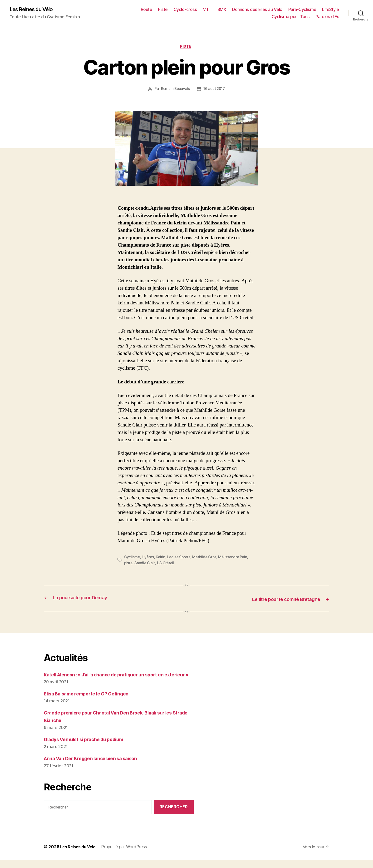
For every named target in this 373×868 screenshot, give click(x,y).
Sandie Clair (145, 564)
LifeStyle (331, 10)
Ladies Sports (181, 558)
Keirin (162, 558)
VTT (207, 10)
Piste (163, 10)
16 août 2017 (215, 90)
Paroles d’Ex (327, 17)
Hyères (148, 558)
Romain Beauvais (175, 90)
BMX (222, 10)
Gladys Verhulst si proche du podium (88, 747)
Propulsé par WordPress (127, 855)
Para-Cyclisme (302, 10)
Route (147, 10)
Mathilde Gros (207, 558)
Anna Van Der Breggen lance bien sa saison (95, 766)
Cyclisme (132, 558)
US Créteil (166, 564)
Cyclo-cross (185, 10)
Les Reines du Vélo (34, 10)
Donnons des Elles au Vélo (257, 10)
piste (129, 564)
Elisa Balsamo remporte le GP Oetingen (90, 702)
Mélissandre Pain (236, 558)
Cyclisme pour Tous (291, 17)
